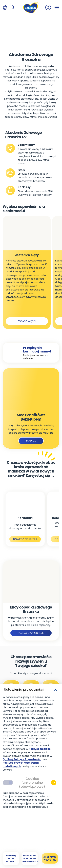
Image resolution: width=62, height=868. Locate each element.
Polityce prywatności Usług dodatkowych (21, 764)
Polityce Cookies (40, 749)
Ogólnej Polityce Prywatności (22, 759)
